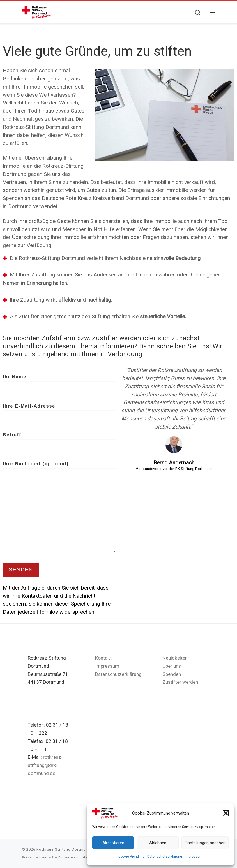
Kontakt (103, 658)
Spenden (172, 674)
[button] (226, 813)
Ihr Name (59, 384)
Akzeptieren (113, 843)
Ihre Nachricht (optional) (59, 507)
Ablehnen (158, 843)
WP (51, 857)
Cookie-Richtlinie (131, 857)
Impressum (194, 857)
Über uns (172, 666)
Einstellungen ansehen (205, 843)
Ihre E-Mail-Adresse (59, 413)
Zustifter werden (180, 682)
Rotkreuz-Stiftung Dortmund (64, 849)
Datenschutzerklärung (165, 857)
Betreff (59, 442)
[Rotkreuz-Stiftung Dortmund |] (36, 12)
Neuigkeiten (175, 658)
